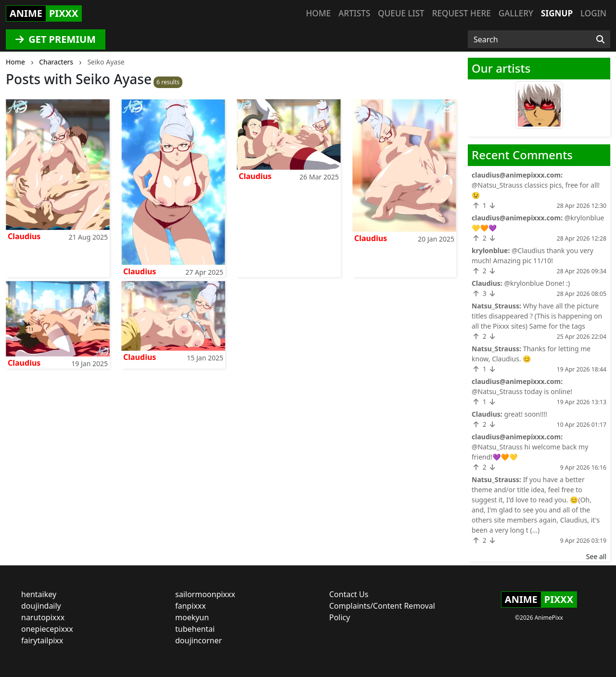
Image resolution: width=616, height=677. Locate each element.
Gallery (516, 13)
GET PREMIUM (56, 39)
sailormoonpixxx (205, 594)
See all (596, 556)
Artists (354, 13)
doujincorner (199, 640)
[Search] (600, 39)
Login (593, 13)
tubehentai (195, 629)
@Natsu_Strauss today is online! (522, 391)
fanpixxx (191, 606)
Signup (557, 13)
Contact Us (349, 594)
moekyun (192, 617)
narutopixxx (43, 617)
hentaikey (39, 594)
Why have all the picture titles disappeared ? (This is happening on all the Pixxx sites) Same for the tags (537, 316)
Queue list (401, 13)
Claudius (24, 236)
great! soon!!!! (526, 414)
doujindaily (41, 606)
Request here (462, 13)
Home (318, 13)
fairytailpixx (42, 640)
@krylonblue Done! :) (537, 283)
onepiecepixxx (47, 629)
